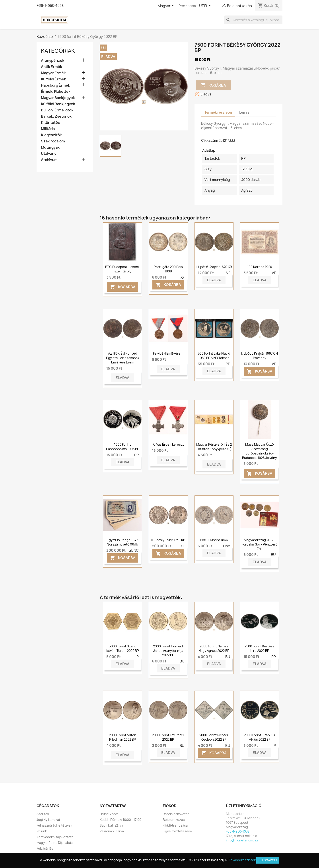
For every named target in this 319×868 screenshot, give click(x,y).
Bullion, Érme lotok (57, 110)
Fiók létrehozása (175, 825)
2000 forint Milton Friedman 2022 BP (123, 737)
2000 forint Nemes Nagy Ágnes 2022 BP (214, 648)
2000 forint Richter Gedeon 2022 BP (214, 737)
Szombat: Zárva (111, 825)
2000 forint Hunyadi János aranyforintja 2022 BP (168, 651)
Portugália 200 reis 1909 (168, 269)
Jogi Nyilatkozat (48, 820)
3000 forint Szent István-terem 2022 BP (123, 648)
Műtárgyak (50, 147)
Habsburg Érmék (55, 85)
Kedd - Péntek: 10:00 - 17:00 (121, 820)
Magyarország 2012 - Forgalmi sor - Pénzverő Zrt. (260, 544)
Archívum (49, 160)
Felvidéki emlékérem (168, 353)
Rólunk (42, 831)
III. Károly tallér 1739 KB (168, 540)
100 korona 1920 (260, 267)
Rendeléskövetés (176, 814)
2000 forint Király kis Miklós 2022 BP (260, 737)
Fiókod (170, 806)
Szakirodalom (53, 141)
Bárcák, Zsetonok (56, 116)
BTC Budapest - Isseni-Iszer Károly (123, 269)
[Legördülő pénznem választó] (204, 6)
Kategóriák (58, 51)
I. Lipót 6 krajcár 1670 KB (214, 267)
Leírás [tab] (244, 112)
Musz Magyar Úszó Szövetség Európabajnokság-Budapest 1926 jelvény (260, 451)
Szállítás (43, 814)
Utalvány (49, 154)
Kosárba (213, 85)
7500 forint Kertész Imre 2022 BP (260, 648)
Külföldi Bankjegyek (58, 104)
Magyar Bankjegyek (58, 98)
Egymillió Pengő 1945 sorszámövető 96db (123, 542)
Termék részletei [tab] (218, 112)
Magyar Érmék (53, 73)
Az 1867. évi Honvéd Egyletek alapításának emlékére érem (123, 358)
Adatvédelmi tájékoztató (55, 837)
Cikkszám (210, 140)
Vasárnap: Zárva (112, 831)
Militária (48, 129)
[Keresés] (253, 20)
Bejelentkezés (174, 820)
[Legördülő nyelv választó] (166, 6)
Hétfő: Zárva (109, 814)
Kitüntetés (50, 123)
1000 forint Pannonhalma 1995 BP (123, 447)
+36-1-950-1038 (50, 6)
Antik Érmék (52, 67)
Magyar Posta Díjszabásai (56, 843)
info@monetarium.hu (242, 840)
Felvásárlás (45, 848)
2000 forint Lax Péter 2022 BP (168, 737)
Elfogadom (268, 860)
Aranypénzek (53, 61)
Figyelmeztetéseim (177, 831)
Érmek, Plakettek (56, 92)
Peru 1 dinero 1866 (214, 540)
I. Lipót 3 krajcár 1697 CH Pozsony (260, 356)
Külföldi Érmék (53, 79)
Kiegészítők (51, 135)
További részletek (242, 860)
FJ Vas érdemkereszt (168, 444)
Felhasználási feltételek (54, 825)
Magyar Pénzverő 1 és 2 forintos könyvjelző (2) (214, 447)
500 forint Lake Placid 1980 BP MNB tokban (214, 356)
